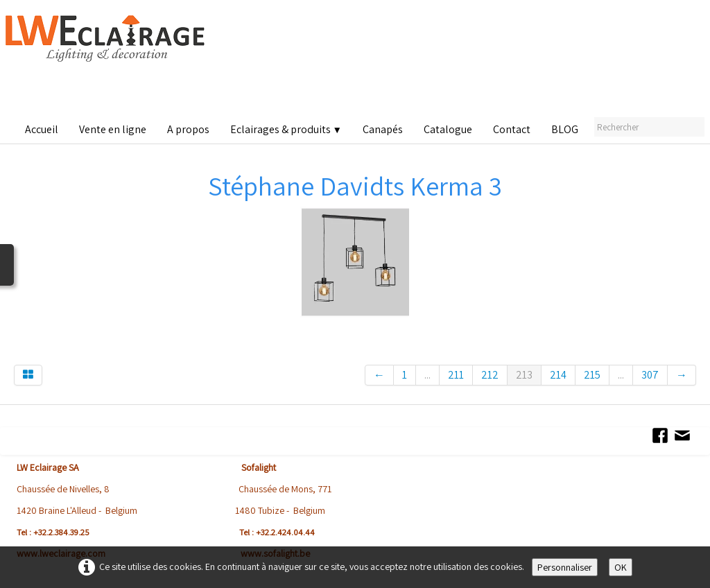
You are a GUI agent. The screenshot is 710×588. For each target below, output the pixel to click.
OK (621, 567)
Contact (512, 129)
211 (456, 375)
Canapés (383, 129)
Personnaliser (565, 567)
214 (558, 375)
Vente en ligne (113, 129)
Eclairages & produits (286, 129)
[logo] (108, 62)
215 (592, 375)
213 (524, 375)
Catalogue (448, 129)
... (427, 375)
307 (650, 375)
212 (490, 375)
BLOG (565, 129)
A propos (188, 129)
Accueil (42, 129)
